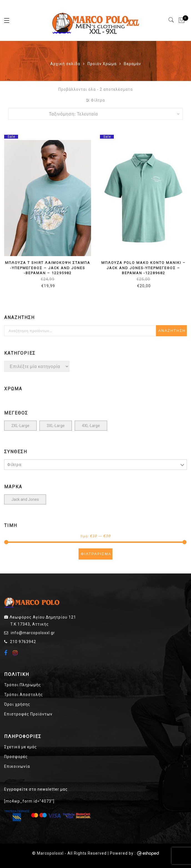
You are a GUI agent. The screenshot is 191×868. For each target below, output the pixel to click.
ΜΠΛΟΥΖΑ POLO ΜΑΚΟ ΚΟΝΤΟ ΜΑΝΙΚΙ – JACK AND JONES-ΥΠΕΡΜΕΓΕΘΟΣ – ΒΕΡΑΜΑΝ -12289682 (144, 268)
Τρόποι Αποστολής (24, 695)
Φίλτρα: (15, 465)
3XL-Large (56, 426)
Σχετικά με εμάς (21, 747)
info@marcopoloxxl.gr (33, 633)
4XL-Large (91, 426)
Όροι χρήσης (17, 704)
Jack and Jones (25, 499)
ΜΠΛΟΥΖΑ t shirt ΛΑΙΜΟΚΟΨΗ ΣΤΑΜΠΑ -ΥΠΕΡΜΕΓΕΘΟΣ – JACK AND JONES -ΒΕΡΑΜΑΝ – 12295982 (48, 268)
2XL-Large (20, 426)
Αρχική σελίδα (65, 64)
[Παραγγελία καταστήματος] (95, 114)
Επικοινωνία (17, 766)
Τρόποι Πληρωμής (23, 685)
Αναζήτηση (172, 331)
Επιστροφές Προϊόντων (28, 714)
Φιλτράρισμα (96, 554)
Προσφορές (16, 757)
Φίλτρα (95, 100)
